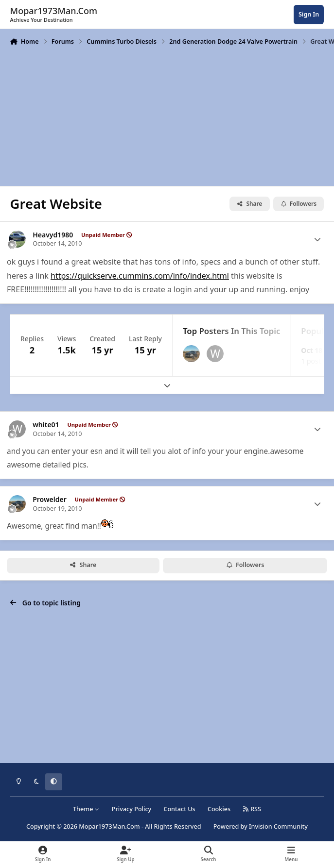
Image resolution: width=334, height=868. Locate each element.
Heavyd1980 (53, 235)
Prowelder (50, 500)
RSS (252, 809)
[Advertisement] (167, 115)
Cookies (219, 809)
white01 (46, 425)
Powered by (261, 826)
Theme (86, 809)
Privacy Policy (132, 809)
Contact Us (179, 809)
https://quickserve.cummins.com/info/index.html (140, 276)
